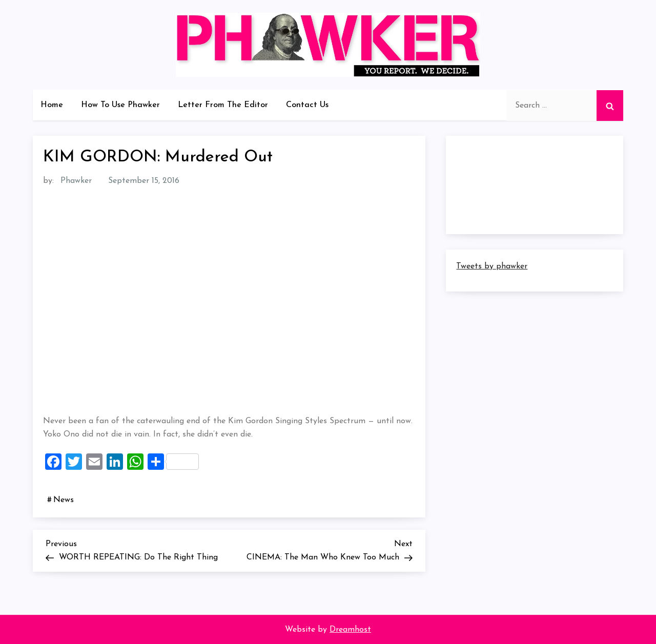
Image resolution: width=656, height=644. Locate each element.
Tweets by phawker (492, 266)
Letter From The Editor (223, 105)
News (64, 500)
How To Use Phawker (120, 105)
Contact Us (307, 105)
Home (52, 105)
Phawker (76, 181)
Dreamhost (350, 630)
